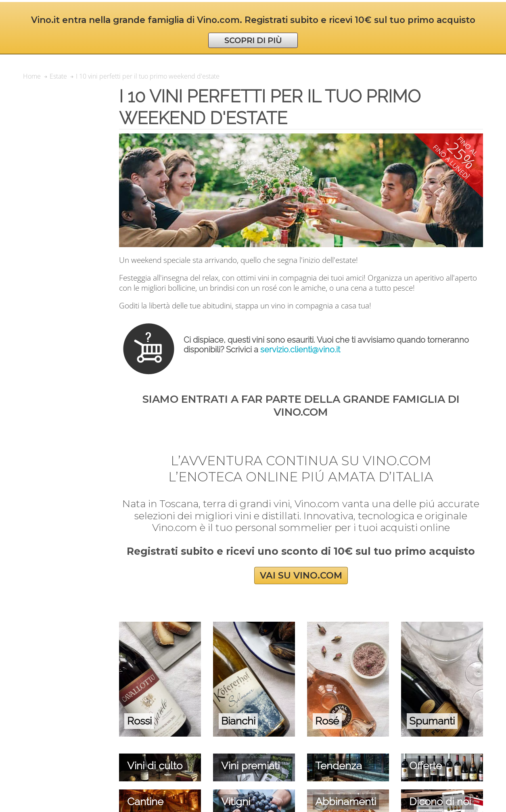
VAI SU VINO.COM (301, 576)
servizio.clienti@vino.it (300, 350)
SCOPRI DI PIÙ (253, 40)
